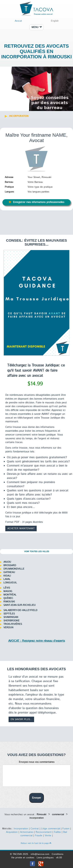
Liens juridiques (45, 858)
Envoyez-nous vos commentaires (37, 762)
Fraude (39, 836)
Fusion (66, 829)
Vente (48, 836)
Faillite (57, 832)
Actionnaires (27, 832)
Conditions (57, 854)
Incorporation (21, 829)
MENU (37, 27)
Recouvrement (44, 832)
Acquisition (12, 832)
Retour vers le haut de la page (36, 843)
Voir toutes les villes (37, 552)
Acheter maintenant (21, 528)
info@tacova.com (40, 854)
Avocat (18, 21)
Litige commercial (51, 829)
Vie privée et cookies (23, 858)
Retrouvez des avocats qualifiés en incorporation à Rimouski (36, 51)
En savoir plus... (21, 719)
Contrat (35, 829)
